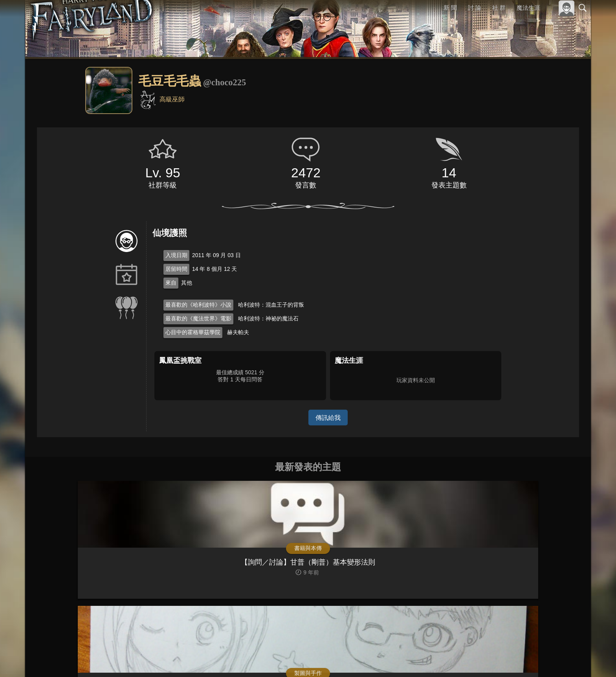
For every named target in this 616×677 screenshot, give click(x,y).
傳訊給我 (328, 417)
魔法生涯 (528, 8)
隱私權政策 (542, 660)
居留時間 (176, 269)
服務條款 (514, 660)
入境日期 (176, 255)
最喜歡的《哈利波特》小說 (198, 305)
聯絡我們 (570, 660)
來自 (171, 283)
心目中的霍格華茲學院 (193, 332)
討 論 (475, 8)
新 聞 (451, 8)
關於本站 (488, 660)
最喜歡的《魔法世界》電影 (198, 318)
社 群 (499, 8)
